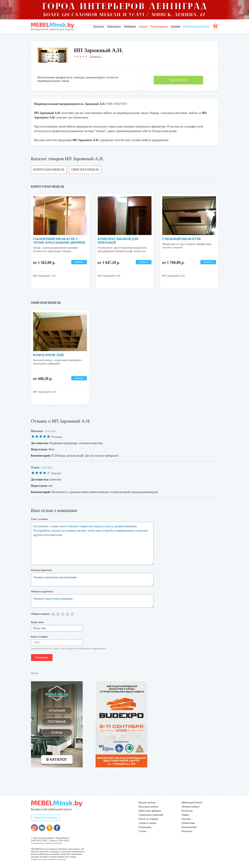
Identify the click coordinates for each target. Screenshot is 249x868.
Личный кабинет (191, 807)
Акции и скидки (147, 823)
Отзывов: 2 (96, 56)
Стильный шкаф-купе (182, 239)
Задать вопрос (178, 80)
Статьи (142, 831)
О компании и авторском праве (46, 843)
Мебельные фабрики (150, 811)
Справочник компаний (151, 815)
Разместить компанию (46, 818)
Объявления (188, 823)
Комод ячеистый (48, 355)
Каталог (99, 26)
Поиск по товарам (148, 819)
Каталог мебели (147, 803)
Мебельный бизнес (196, 26)
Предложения (189, 827)
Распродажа (159, 26)
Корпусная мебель (49, 170)
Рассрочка (187, 811)
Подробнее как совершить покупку (49, 859)
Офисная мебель (85, 170)
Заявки (175, 26)
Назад (35, 673)
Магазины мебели (148, 807)
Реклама (186, 819)
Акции (143, 26)
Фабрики (130, 26)
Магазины (114, 26)
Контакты (187, 831)
